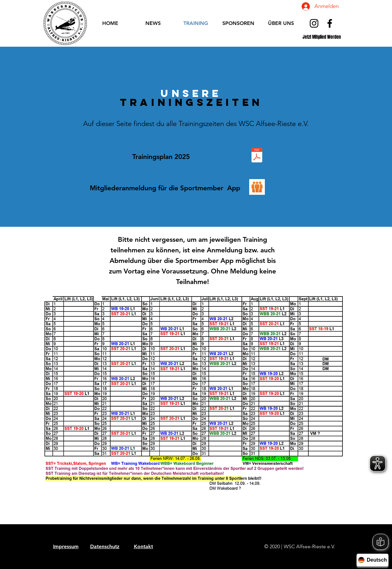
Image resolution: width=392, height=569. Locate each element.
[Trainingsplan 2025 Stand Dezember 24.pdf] (257, 156)
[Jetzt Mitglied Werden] (322, 37)
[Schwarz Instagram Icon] (314, 23)
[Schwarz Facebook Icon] (330, 23)
